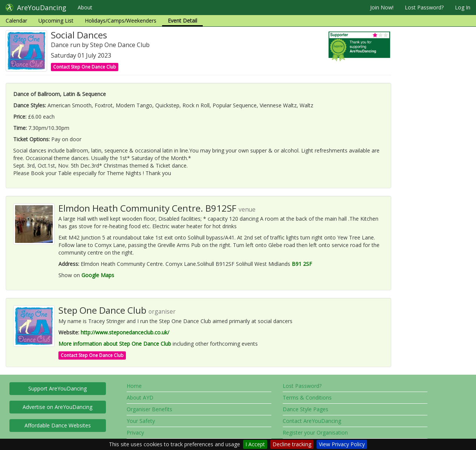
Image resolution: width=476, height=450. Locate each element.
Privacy (135, 432)
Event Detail (182, 21)
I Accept (255, 444)
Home (134, 386)
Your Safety (141, 421)
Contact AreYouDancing (312, 421)
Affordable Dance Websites (58, 425)
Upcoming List (56, 21)
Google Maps (98, 275)
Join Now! (382, 7)
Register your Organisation (315, 432)
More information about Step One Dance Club (115, 344)
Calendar (16, 21)
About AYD (140, 397)
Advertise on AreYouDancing (57, 407)
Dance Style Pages (305, 409)
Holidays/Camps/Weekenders (121, 21)
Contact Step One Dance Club (85, 67)
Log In (463, 7)
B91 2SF (302, 264)
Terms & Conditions (307, 397)
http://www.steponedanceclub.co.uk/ (125, 332)
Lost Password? (424, 7)
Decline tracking (292, 444)
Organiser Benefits (149, 409)
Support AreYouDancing (57, 388)
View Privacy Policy (342, 444)
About (85, 7)
